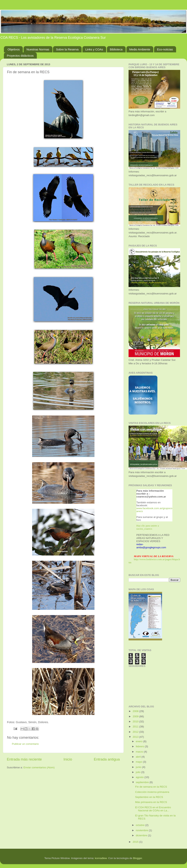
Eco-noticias (165, 49)
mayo (139, 762)
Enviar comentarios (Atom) (39, 767)
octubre (141, 825)
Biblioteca (116, 49)
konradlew (101, 858)
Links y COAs (94, 49)
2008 (136, 711)
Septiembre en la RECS (149, 797)
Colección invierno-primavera (152, 792)
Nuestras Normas (38, 49)
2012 (136, 732)
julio (138, 772)
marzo (140, 752)
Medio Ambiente (140, 49)
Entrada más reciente (24, 759)
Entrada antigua (107, 759)
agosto (140, 777)
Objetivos (14, 49)
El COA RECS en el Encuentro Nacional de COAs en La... (153, 809)
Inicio (68, 759)
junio (139, 767)
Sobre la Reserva (67, 49)
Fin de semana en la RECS (151, 787)
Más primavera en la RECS (151, 802)
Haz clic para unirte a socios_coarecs (148, 527)
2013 (136, 737)
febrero (140, 746)
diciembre (142, 835)
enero (139, 741)
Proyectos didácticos (20, 56)
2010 (136, 721)
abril (139, 757)
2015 (136, 842)
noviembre (142, 830)
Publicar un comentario (25, 744)
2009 (136, 716)
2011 (136, 727)
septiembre (143, 782)
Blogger (138, 858)
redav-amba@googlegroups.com (151, 546)
